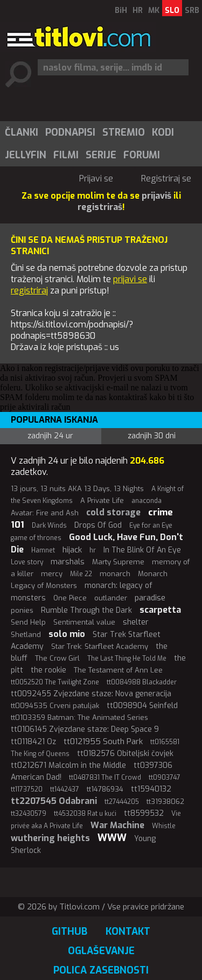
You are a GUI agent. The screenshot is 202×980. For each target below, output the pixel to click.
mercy (52, 574)
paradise (150, 598)
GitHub (69, 932)
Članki (22, 132)
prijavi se (130, 279)
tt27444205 (122, 802)
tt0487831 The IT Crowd (105, 778)
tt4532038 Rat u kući (85, 814)
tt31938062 (165, 801)
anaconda (147, 501)
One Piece (70, 598)
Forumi (142, 155)
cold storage (113, 512)
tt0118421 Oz (33, 742)
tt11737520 (27, 789)
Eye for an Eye (151, 526)
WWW (112, 838)
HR (138, 10)
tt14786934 (105, 789)
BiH (121, 10)
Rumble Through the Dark (86, 610)
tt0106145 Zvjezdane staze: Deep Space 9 (85, 729)
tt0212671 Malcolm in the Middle (68, 765)
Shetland (26, 635)
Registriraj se (166, 178)
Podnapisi (70, 132)
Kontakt (128, 932)
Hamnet (43, 550)
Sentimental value (84, 622)
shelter (136, 622)
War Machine (117, 825)
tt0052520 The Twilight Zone (55, 682)
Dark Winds (49, 526)
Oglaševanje (101, 951)
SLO (172, 10)
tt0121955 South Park (103, 741)
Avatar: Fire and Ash (45, 513)
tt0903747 (165, 778)
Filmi (66, 155)
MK (154, 10)
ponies (22, 610)
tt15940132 (151, 789)
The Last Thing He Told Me (127, 659)
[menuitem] (21, 132)
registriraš (100, 207)
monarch (115, 574)
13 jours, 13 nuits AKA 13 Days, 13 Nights (77, 489)
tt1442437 (65, 789)
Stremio (124, 132)
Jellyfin (26, 155)
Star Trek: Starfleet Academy (100, 646)
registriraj (29, 290)
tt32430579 (29, 814)
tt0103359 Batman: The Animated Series (79, 717)
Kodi (163, 132)
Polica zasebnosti (101, 970)
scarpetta (160, 610)
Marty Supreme (118, 562)
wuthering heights (50, 838)
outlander (111, 598)
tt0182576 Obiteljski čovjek (125, 754)
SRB (192, 10)
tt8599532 (144, 813)
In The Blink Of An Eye (142, 550)
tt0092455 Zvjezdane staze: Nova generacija (91, 694)
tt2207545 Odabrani (54, 801)
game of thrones (36, 538)
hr (93, 550)
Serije (101, 155)
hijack (72, 550)
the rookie (48, 670)
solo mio (67, 634)
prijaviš (156, 196)
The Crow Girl (57, 658)
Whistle (164, 826)
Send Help (28, 622)
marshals (68, 562)
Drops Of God (98, 525)
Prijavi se (96, 178)
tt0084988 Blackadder (142, 682)
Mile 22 (81, 574)
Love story (27, 562)
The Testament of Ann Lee (118, 670)
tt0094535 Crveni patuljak (55, 706)
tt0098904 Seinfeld (142, 706)
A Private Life (102, 500)
